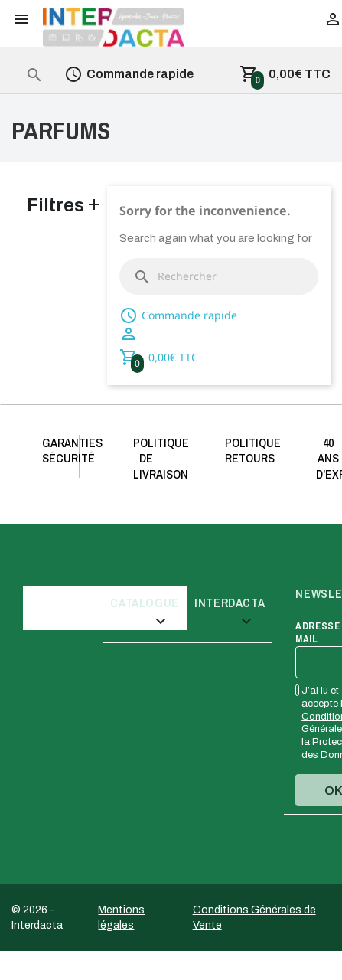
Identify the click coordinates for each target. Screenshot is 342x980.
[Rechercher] (219, 276)
